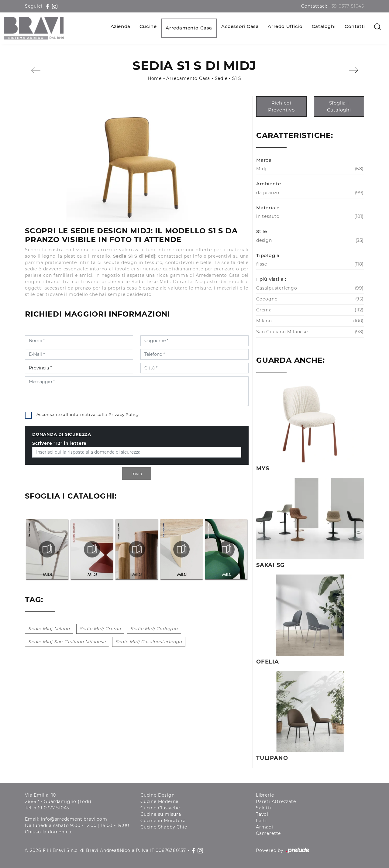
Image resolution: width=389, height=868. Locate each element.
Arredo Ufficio (285, 26)
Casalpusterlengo (309, 288)
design (309, 240)
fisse (309, 264)
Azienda (120, 26)
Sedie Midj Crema (100, 629)
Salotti (264, 808)
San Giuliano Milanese (309, 332)
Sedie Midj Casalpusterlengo (149, 642)
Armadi (265, 827)
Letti (261, 821)
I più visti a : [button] (271, 279)
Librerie (265, 795)
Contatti (355, 26)
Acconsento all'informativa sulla (88, 414)
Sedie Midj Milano (49, 629)
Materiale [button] (268, 208)
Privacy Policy (124, 414)
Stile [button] (262, 231)
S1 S (237, 78)
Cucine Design (157, 795)
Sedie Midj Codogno (154, 629)
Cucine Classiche (160, 808)
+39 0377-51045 (346, 6)
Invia (137, 473)
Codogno (309, 299)
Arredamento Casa (189, 28)
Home (155, 78)
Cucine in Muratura (163, 821)
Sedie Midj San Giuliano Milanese (67, 642)
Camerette (268, 833)
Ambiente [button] (269, 184)
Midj (309, 169)
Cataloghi (324, 26)
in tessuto (309, 216)
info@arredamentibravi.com (74, 819)
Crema (309, 310)
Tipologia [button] (268, 255)
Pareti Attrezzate (276, 801)
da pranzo (309, 193)
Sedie (221, 78)
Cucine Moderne (159, 801)
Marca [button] (264, 160)
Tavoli (263, 814)
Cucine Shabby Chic (164, 827)
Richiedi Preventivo (281, 106)
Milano (309, 321)
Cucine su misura (161, 814)
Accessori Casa (240, 26)
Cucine (148, 26)
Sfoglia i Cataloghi (339, 106)
